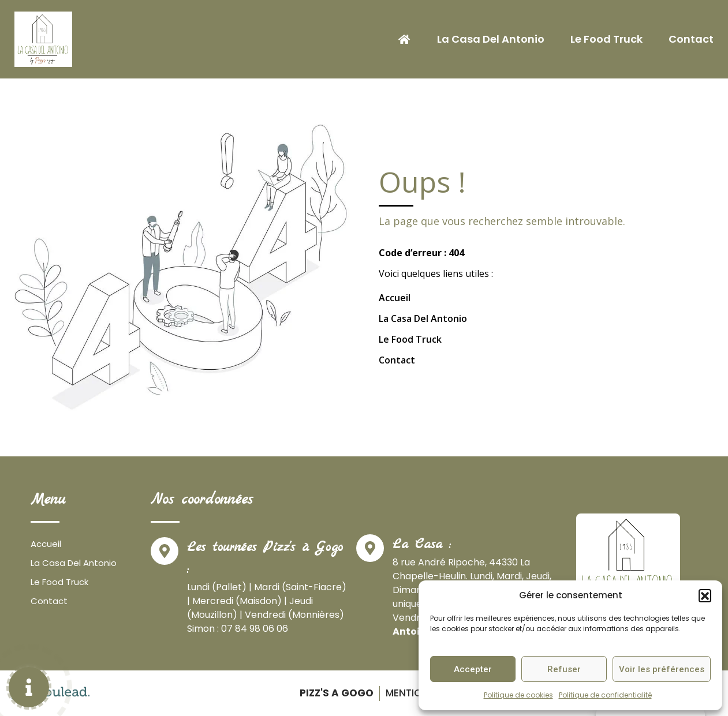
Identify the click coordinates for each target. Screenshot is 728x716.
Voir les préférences (662, 669)
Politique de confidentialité (605, 695)
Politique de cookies (518, 695)
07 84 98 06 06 (255, 629)
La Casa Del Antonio (491, 39)
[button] (705, 595)
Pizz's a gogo (334, 693)
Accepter (473, 669)
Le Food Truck (606, 39)
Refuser (564, 669)
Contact (691, 39)
